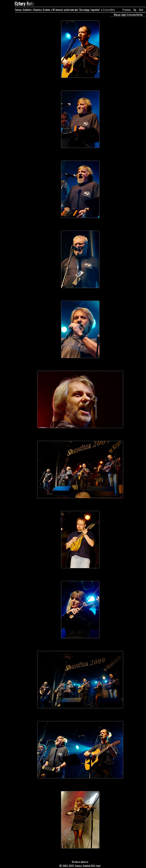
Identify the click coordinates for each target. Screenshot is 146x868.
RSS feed (96, 866)
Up (135, 10)
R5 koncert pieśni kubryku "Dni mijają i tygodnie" (76, 10)
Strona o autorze (80, 862)
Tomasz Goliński (23, 10)
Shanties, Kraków (42, 10)
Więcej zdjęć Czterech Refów (128, 15)
